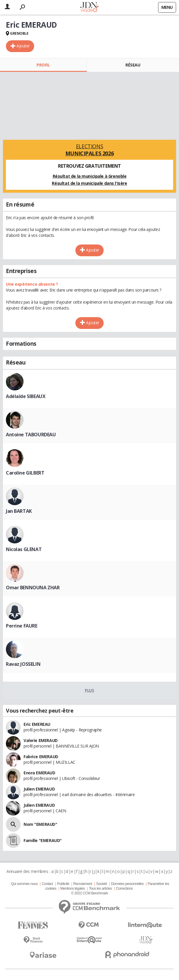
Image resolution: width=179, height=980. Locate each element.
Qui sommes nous (24, 884)
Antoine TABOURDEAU (31, 435)
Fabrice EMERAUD (41, 757)
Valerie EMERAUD (41, 740)
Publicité (63, 884)
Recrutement (83, 884)
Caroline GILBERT (25, 473)
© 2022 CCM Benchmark (89, 893)
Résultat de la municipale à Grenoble (90, 176)
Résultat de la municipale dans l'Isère (89, 183)
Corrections (124, 889)
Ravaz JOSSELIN (23, 664)
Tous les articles (100, 889)
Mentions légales (73, 889)
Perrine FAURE (22, 626)
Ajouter (23, 46)
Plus (89, 690)
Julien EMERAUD (39, 789)
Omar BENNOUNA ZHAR (33, 588)
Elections (89, 150)
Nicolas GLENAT (24, 549)
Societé (101, 884)
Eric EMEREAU (37, 724)
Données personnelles (127, 884)
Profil (43, 65)
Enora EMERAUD (39, 773)
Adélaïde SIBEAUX (26, 396)
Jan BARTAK (19, 511)
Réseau (133, 65)
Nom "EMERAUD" (40, 824)
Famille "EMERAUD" (43, 840)
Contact (47, 884)
